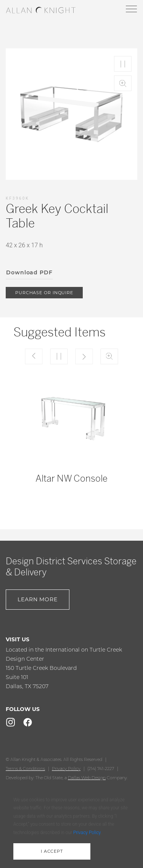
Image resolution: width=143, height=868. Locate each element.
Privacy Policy (66, 769)
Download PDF (29, 272)
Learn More (38, 599)
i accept (52, 851)
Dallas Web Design (87, 778)
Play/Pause (123, 64)
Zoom (123, 83)
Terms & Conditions (25, 769)
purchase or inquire (44, 293)
